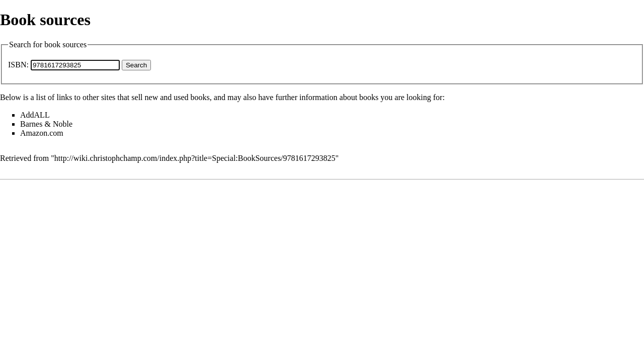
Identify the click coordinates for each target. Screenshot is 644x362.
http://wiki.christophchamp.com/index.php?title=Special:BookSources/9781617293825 (195, 158)
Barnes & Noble (46, 124)
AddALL (35, 115)
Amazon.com (42, 133)
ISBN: (18, 65)
